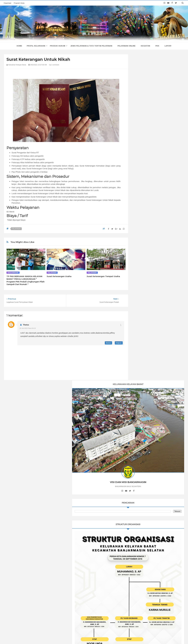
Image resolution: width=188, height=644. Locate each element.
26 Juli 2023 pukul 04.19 (28, 328)
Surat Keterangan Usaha (59, 276)
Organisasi (7, 3)
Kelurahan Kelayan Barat (97, 637)
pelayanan (16, 229)
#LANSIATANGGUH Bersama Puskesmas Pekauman (40, 596)
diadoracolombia (102, 333)
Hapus (119, 343)
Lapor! (168, 46)
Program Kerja (19, 3)
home (19, 46)
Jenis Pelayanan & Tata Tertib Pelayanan (91, 46)
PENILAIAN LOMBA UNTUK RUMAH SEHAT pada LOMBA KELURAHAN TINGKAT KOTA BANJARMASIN (40, 585)
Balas (108, 343)
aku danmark (31, 333)
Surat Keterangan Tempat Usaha (103, 276)
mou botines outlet (87, 333)
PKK (157, 46)
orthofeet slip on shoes (44, 336)
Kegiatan (145, 46)
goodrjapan (63, 333)
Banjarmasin (13, 273)
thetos (26, 325)
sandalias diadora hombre (48, 333)
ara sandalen (74, 333)
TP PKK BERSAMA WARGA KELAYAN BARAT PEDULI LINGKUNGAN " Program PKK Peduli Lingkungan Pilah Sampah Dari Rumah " (26, 280)
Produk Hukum (58, 46)
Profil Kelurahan (36, 46)
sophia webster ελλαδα (64, 336)
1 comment (54, 65)
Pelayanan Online (127, 46)
